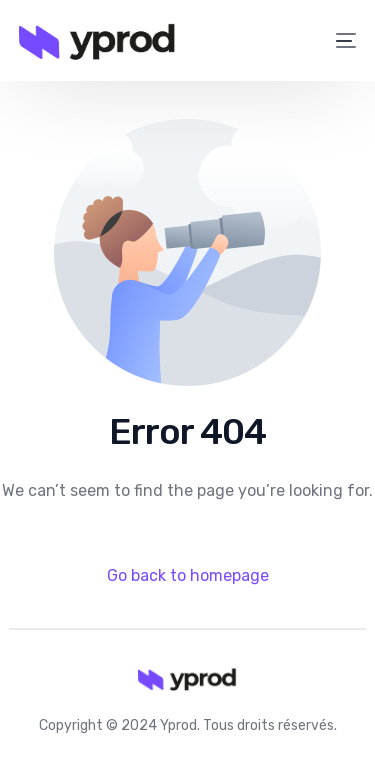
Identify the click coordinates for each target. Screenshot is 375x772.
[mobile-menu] (335, 41)
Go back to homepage (188, 575)
